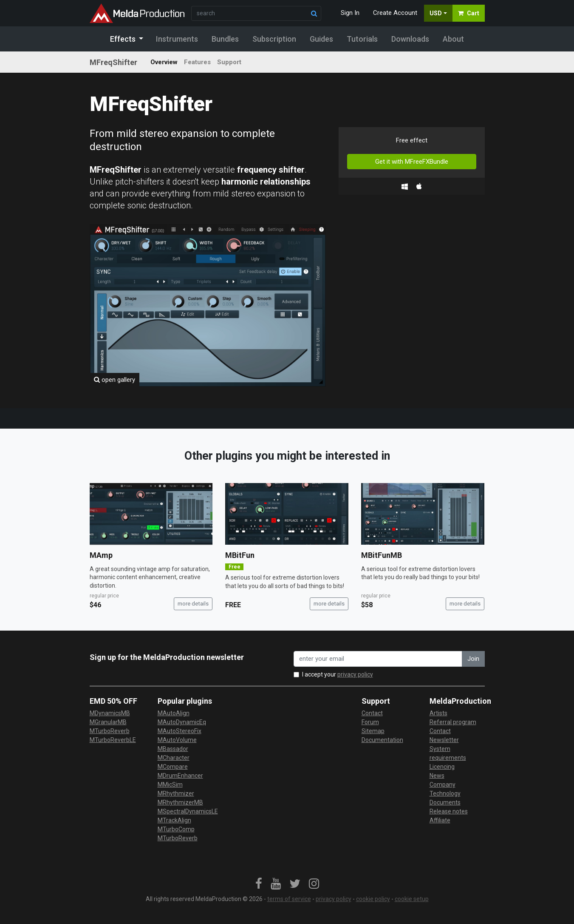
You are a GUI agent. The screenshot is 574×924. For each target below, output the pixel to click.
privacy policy (355, 674)
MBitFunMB (382, 555)
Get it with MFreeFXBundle (412, 162)
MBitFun (240, 555)
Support (229, 62)
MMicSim (170, 785)
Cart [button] (469, 13)
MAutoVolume (177, 740)
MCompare (173, 767)
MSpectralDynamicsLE (188, 811)
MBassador (173, 749)
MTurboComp (176, 829)
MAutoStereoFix (180, 731)
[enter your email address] (378, 659)
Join (473, 659)
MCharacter (174, 758)
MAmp (101, 555)
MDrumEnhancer (180, 776)
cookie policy (373, 899)
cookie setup (412, 899)
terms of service (289, 899)
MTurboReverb (110, 731)
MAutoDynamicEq (182, 722)
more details (193, 604)
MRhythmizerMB (180, 802)
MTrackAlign (174, 820)
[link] (259, 884)
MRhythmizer (176, 793)
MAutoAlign (174, 713)
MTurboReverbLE (113, 740)
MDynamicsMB (110, 713)
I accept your (338, 674)
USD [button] (436, 13)
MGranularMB (108, 722)
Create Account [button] (395, 13)
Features (197, 62)
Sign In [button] (350, 13)
